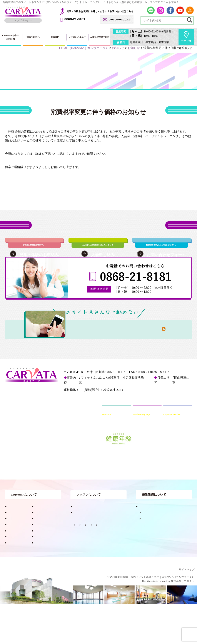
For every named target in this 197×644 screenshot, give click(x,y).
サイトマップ (187, 610)
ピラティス (94, 553)
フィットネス (150, 547)
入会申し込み (42, 547)
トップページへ (23, 20)
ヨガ (116, 559)
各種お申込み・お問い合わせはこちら (99, 229)
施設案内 (55, 37)
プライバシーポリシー (21, 583)
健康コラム (41, 535)
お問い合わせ (15, 571)
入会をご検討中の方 (100, 37)
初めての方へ (33, 37)
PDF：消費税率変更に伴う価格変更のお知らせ (37, 180)
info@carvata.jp (70, 405)
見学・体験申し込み (19, 565)
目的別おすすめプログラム (89, 535)
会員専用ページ (43, 571)
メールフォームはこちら (120, 20)
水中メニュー (85, 559)
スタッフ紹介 (15, 547)
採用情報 (12, 577)
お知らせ (39, 541)
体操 (79, 553)
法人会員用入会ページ (21, 559)
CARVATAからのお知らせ (10, 37)
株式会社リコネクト (183, 621)
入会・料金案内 (44, 565)
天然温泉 (147, 541)
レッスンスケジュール (90, 547)
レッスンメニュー (77, 37)
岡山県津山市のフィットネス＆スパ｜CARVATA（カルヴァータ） (156, 617)
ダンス (103, 559)
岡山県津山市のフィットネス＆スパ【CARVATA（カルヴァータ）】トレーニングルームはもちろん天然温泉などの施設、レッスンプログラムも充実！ (91, 2)
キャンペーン (15, 541)
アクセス (186, 41)
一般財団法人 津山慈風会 (93, 418)
